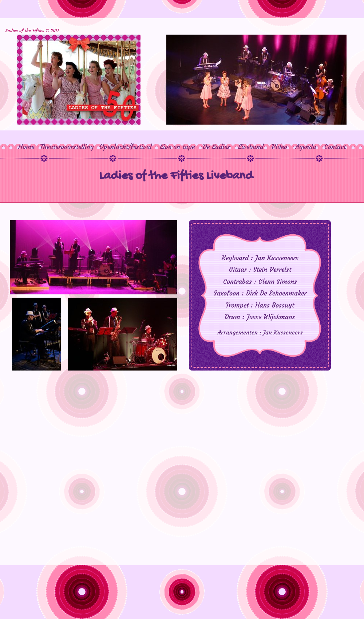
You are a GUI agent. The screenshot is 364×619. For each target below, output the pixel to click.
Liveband (251, 147)
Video (279, 147)
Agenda (306, 147)
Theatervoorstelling (67, 147)
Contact (335, 147)
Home (26, 147)
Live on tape (177, 147)
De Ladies (213, 147)
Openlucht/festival (126, 147)
